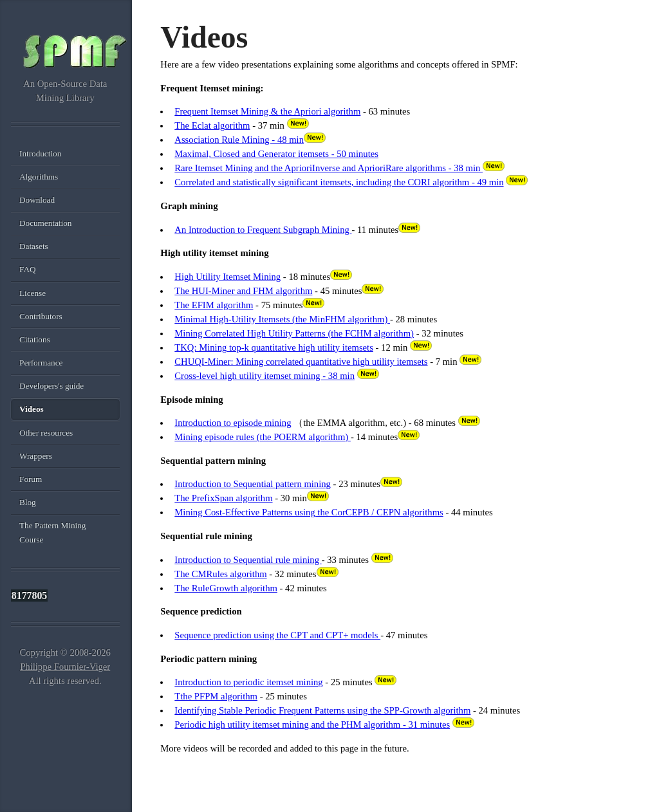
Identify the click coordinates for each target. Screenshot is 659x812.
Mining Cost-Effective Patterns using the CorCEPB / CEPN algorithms (309, 512)
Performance (41, 363)
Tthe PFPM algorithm (216, 696)
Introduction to (204, 484)
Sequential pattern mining (282, 484)
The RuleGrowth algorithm (226, 588)
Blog (28, 502)
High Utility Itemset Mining (227, 277)
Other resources (46, 433)
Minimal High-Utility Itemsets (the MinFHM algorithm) (282, 319)
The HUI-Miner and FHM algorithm (243, 291)
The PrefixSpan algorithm (223, 498)
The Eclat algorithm (212, 125)
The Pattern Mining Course (52, 532)
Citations (35, 339)
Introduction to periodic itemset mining (248, 682)
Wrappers (36, 456)
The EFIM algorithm (214, 305)
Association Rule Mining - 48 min (239, 140)
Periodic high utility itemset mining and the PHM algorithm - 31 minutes (312, 724)
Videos (32, 409)
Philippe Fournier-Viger (65, 667)
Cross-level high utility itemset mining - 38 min (265, 376)
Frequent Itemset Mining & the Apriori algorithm (267, 111)
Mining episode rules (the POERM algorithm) (263, 437)
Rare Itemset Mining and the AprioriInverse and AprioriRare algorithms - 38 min (329, 168)
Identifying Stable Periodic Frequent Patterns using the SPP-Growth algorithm (322, 710)
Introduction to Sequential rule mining (248, 560)
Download (37, 200)
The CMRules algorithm (220, 574)
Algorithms (39, 177)
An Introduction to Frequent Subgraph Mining (263, 230)
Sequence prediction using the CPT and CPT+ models (277, 635)
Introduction (40, 153)
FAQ (27, 269)
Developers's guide (51, 386)
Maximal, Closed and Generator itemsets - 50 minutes (276, 154)
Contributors (41, 316)
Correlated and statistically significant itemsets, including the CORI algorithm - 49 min (339, 182)
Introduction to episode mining (233, 423)
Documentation (45, 223)
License (32, 293)
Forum (31, 479)
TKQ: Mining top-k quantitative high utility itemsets (274, 347)
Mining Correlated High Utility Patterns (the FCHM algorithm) (294, 333)
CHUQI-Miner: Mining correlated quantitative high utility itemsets (301, 362)
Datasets (34, 246)
